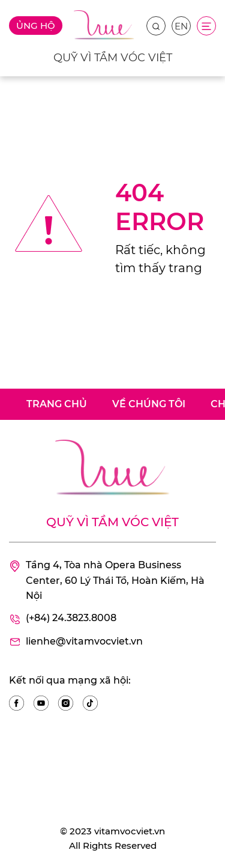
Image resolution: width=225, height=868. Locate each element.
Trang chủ (57, 404)
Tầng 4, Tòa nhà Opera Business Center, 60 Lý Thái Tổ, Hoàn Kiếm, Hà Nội (107, 581)
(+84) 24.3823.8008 (63, 619)
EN (181, 26)
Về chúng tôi (149, 404)
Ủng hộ (36, 26)
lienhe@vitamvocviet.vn (76, 642)
